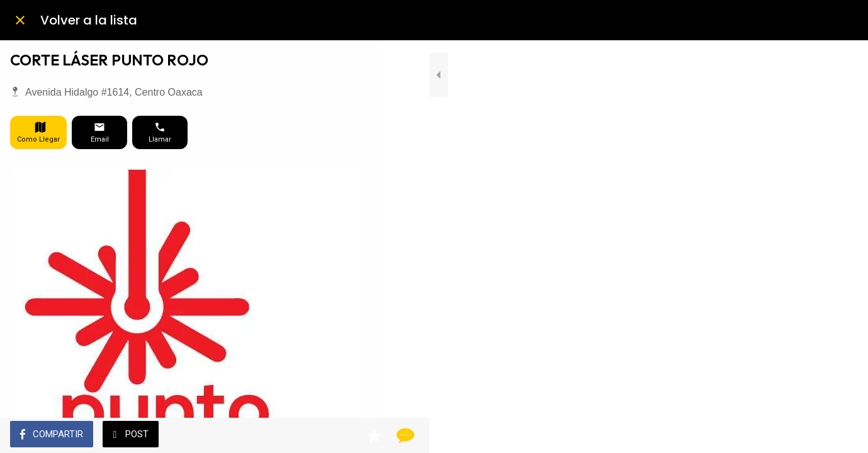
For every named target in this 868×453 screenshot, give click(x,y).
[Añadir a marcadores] (322, 435)
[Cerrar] (20, 20)
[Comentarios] (352, 435)
